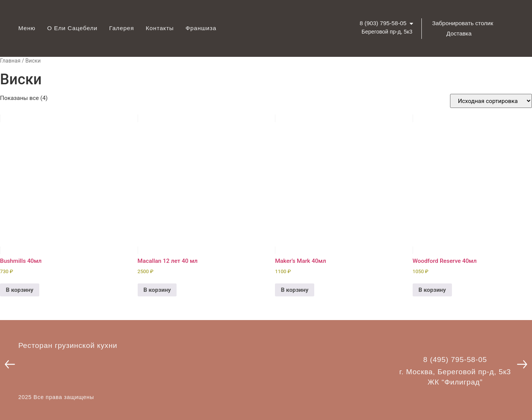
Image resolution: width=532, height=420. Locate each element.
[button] (10, 364)
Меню (27, 28)
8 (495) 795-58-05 (455, 360)
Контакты (160, 28)
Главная (10, 61)
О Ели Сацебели (72, 28)
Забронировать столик (463, 23)
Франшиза (201, 28)
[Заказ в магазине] (491, 101)
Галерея (121, 28)
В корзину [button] (19, 290)
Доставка (459, 33)
